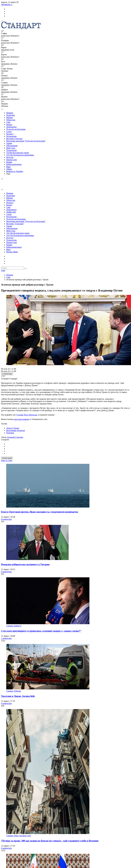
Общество (11, 120)
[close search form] (2, 190)
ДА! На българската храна (18, 233)
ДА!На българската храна (18, 153)
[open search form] (2, 109)
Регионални (11, 136)
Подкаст (10, 134)
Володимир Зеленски (16, 430)
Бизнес (9, 125)
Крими (9, 162)
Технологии (11, 150)
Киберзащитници (14, 164)
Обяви (9, 169)
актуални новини (22, 419)
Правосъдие (12, 160)
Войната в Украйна (15, 171)
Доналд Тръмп (13, 428)
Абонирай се (7, 4)
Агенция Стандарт (15, 437)
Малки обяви (12, 252)
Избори (10, 117)
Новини (10, 113)
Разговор (10, 433)
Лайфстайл (11, 212)
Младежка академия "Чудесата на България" (26, 141)
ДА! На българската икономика (20, 155)
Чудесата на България (16, 129)
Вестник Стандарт (14, 139)
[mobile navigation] (2, 21)
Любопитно (11, 127)
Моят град (11, 148)
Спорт (9, 132)
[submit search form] (26, 269)
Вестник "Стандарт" (15, 224)
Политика (11, 115)
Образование (12, 146)
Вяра (8, 167)
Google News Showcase (27, 415)
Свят (8, 122)
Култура (10, 157)
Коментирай (7, 458)
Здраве (9, 143)
